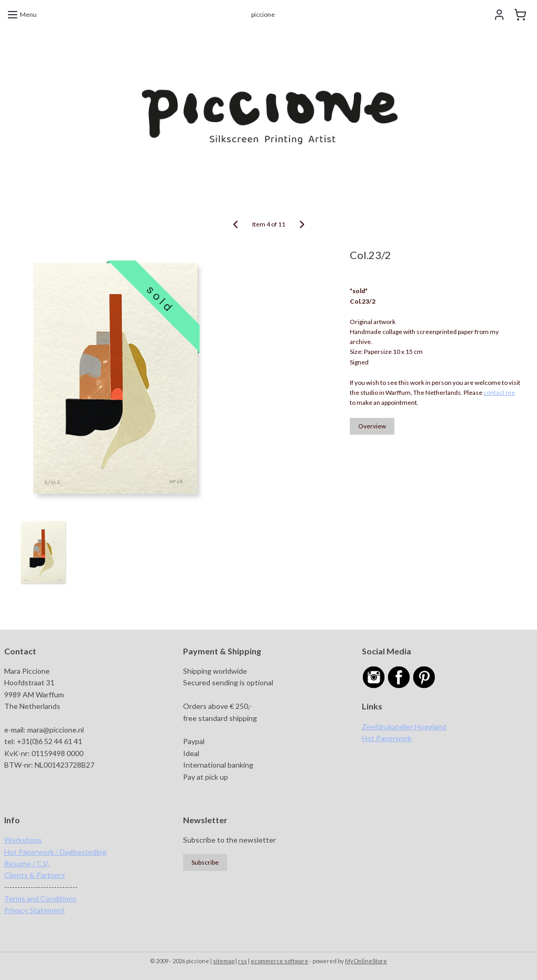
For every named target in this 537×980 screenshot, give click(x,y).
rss (243, 961)
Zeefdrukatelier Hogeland (404, 726)
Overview (372, 426)
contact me (499, 392)
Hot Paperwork (387, 738)
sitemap (224, 961)
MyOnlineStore (366, 961)
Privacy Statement (35, 910)
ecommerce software (280, 961)
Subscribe (205, 862)
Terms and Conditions (40, 898)
